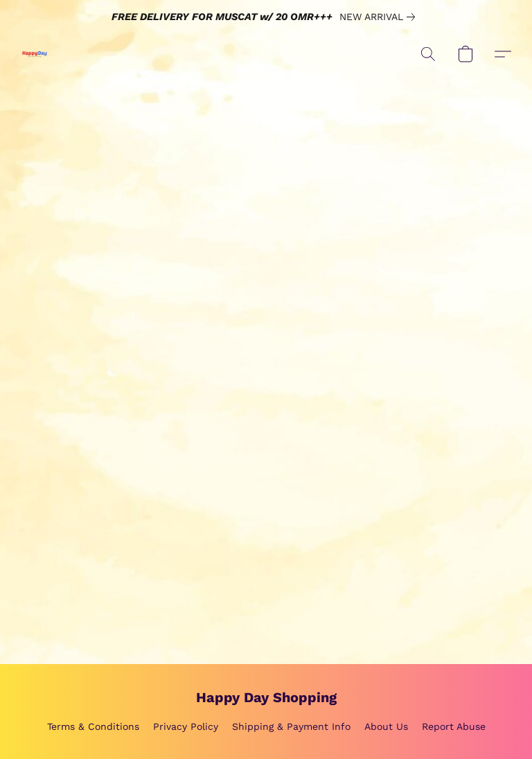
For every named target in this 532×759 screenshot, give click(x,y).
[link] (380, 17)
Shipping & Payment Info (291, 726)
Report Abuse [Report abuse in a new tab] (454, 726)
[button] (35, 54)
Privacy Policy (186, 726)
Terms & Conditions (93, 726)
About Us (386, 726)
